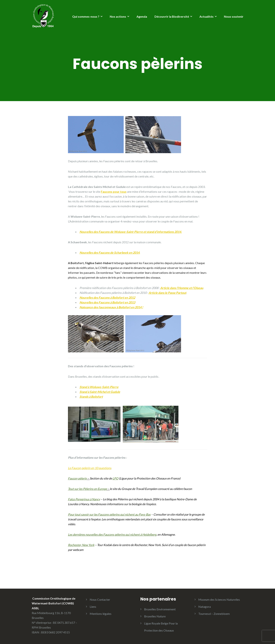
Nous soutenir (234, 16)
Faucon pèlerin (77, 478)
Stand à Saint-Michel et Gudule (100, 392)
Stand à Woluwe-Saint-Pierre (99, 387)
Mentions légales (101, 614)
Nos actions (118, 16)
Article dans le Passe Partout (167, 293)
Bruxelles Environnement (160, 609)
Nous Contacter (100, 599)
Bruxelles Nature (155, 616)
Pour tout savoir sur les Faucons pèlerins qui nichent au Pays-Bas (109, 514)
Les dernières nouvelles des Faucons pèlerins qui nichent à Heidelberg (112, 534)
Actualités (206, 16)
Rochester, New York (81, 545)
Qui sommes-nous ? (86, 16)
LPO (115, 478)
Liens (93, 607)
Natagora (205, 607)
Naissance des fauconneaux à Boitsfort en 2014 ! (111, 307)
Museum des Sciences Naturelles (219, 599)
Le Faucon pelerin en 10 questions (90, 468)
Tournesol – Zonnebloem (214, 614)
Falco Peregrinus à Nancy (84, 499)
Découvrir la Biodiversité (172, 16)
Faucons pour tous (114, 192)
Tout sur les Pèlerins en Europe (87, 489)
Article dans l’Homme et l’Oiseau (182, 288)
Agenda (142, 16)
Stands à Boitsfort (91, 397)
